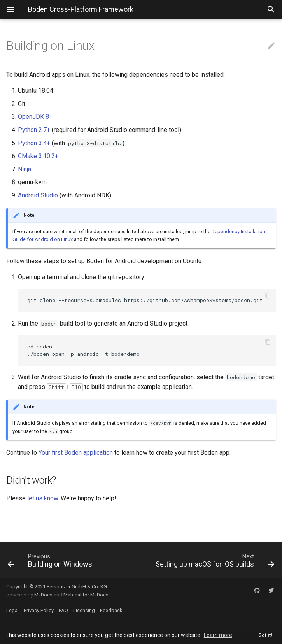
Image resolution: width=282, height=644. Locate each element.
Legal (12, 610)
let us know (43, 498)
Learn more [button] (218, 635)
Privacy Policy (39, 610)
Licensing (84, 610)
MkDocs (43, 595)
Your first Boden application (76, 453)
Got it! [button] (265, 635)
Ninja (25, 169)
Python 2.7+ (34, 130)
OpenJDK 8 (33, 117)
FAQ (63, 610)
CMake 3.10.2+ (38, 156)
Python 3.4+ (34, 143)
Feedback (111, 610)
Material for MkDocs (86, 595)
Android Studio (38, 195)
